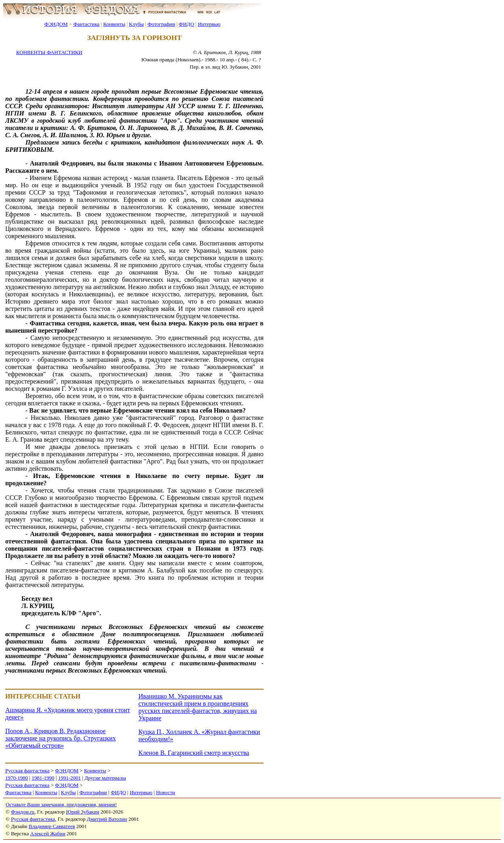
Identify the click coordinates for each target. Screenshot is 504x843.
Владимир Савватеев (52, 826)
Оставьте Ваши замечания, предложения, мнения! (61, 804)
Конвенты (114, 24)
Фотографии (161, 24)
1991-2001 (69, 778)
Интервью (209, 24)
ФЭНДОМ (56, 24)
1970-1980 (17, 778)
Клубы (136, 24)
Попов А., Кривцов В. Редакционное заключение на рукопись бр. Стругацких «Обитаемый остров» (61, 738)
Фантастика (87, 24)
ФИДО (186, 24)
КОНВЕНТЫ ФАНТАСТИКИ (49, 52)
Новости (166, 792)
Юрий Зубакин (83, 812)
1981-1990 (43, 778)
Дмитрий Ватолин (107, 819)
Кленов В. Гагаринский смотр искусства (194, 753)
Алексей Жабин (48, 834)
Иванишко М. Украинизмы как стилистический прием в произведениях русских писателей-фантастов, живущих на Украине (198, 707)
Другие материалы (105, 778)
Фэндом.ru (23, 812)
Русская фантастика (27, 771)
